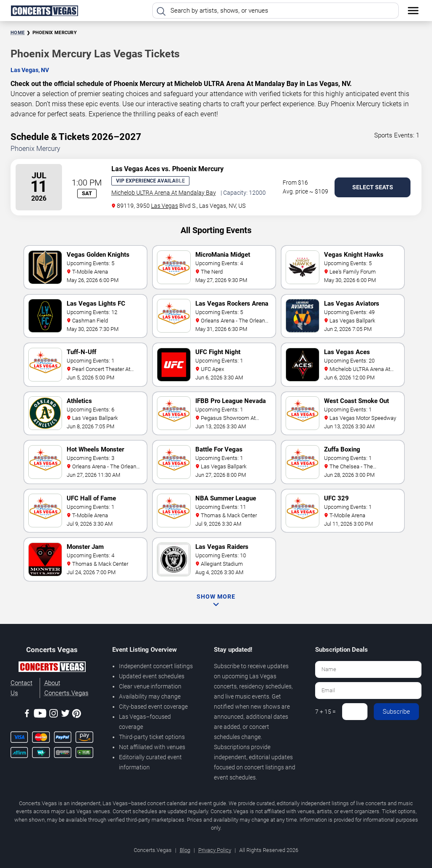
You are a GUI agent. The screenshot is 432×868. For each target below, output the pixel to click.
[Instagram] (54, 715)
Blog (185, 850)
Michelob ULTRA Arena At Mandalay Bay (164, 193)
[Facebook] (27, 715)
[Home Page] (44, 11)
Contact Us (22, 688)
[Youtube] (40, 715)
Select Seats (373, 187)
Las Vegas (165, 206)
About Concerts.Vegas (66, 688)
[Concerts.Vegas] (52, 668)
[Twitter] (65, 715)
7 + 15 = (325, 712)
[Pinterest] (77, 715)
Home (18, 33)
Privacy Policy (215, 850)
